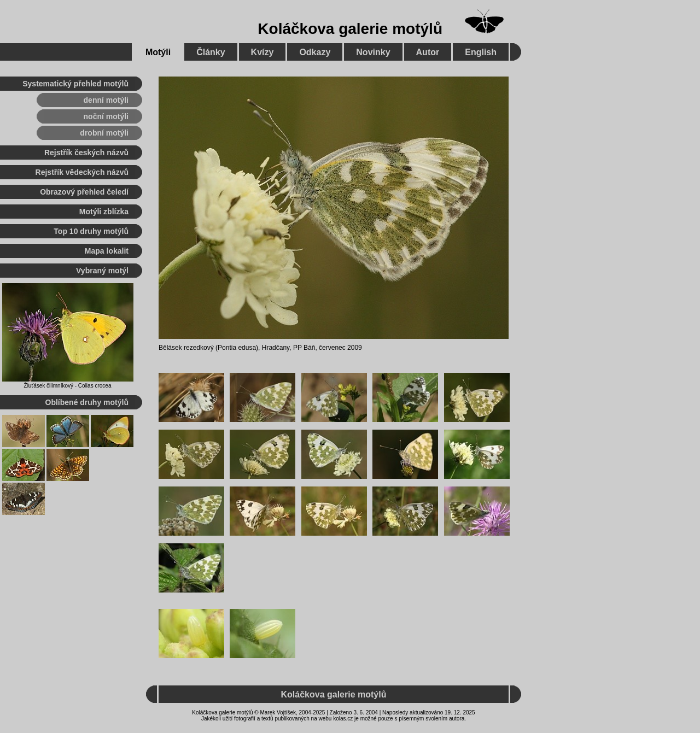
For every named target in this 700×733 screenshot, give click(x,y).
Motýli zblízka (104, 212)
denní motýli (106, 100)
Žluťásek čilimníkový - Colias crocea (68, 386)
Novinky (373, 52)
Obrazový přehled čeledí (84, 192)
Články (211, 52)
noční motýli (106, 116)
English (481, 52)
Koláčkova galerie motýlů (350, 29)
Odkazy (315, 52)
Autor (428, 52)
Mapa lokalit (107, 251)
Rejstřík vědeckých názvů (82, 172)
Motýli (158, 52)
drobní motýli (104, 133)
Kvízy (262, 52)
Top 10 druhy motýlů (91, 231)
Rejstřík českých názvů (86, 153)
